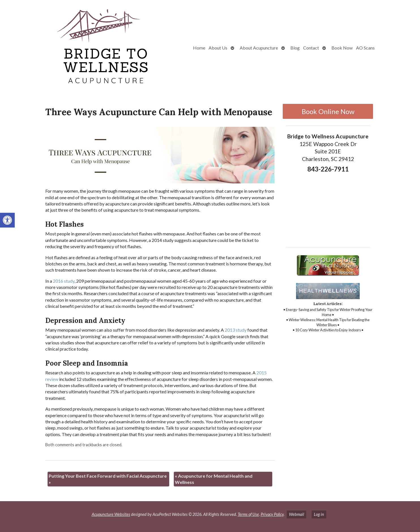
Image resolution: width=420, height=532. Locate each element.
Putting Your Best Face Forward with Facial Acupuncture (108, 479)
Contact (311, 48)
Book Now (342, 48)
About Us (218, 48)
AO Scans (365, 48)
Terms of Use (248, 514)
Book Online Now (328, 111)
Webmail (296, 514)
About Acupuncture (259, 48)
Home (199, 48)
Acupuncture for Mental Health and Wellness (214, 479)
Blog (295, 48)
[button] (7, 220)
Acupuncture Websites (111, 514)
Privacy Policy (272, 514)
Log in (319, 514)
